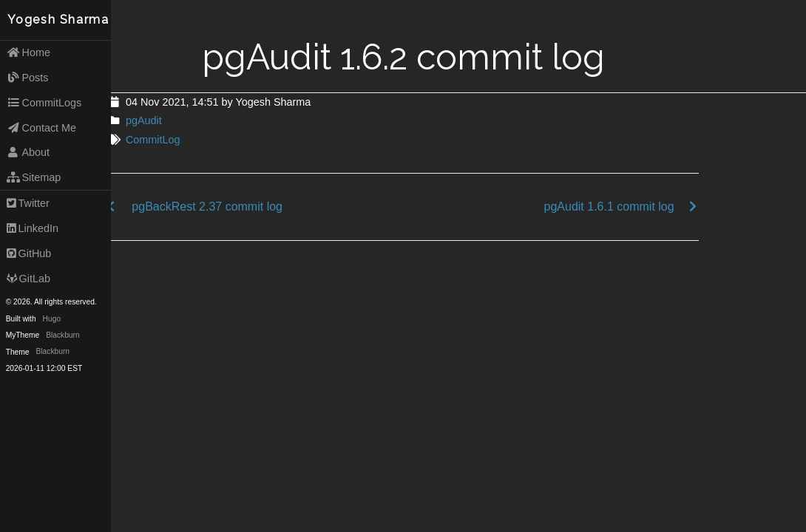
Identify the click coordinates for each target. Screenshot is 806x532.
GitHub (29, 253)
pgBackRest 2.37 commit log (207, 207)
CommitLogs (44, 103)
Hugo (52, 319)
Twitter (28, 203)
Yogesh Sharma (58, 20)
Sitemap (34, 177)
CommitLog (153, 140)
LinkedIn (33, 228)
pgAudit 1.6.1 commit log (609, 207)
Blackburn (63, 335)
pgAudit (144, 120)
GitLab (28, 279)
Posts (28, 78)
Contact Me (41, 128)
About (28, 152)
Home (28, 52)
